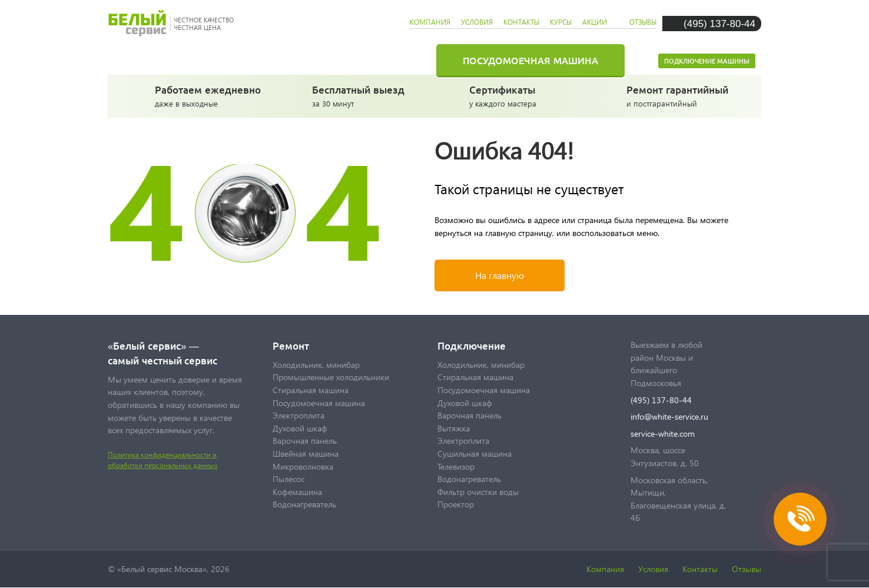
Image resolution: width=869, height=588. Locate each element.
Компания (605, 569)
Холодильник (209, 60)
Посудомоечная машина (530, 60)
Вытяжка (454, 428)
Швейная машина (306, 454)
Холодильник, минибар (316, 365)
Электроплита (298, 415)
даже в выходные (210, 95)
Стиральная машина (355, 60)
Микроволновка (303, 466)
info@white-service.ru (669, 416)
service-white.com (663, 433)
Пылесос (288, 479)
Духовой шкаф (300, 428)
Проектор (456, 504)
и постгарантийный (681, 95)
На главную (500, 275)
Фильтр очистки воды (478, 492)
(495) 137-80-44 (719, 23)
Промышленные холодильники (331, 377)
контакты (521, 22)
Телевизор (456, 466)
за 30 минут (367, 95)
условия (477, 22)
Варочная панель (305, 441)
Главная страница (134, 60)
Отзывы (747, 569)
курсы (561, 22)
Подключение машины (707, 61)
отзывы (643, 22)
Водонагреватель (304, 504)
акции (595, 22)
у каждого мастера (524, 95)
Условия (653, 569)
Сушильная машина (475, 454)
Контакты (700, 569)
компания (430, 22)
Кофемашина (297, 492)
